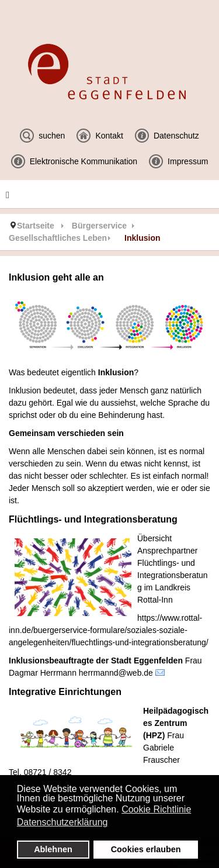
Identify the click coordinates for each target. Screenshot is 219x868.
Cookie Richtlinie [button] (156, 809)
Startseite (36, 226)
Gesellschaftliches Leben (58, 238)
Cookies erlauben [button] (146, 849)
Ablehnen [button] (53, 849)
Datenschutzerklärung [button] (62, 822)
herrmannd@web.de (116, 673)
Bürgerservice (99, 226)
